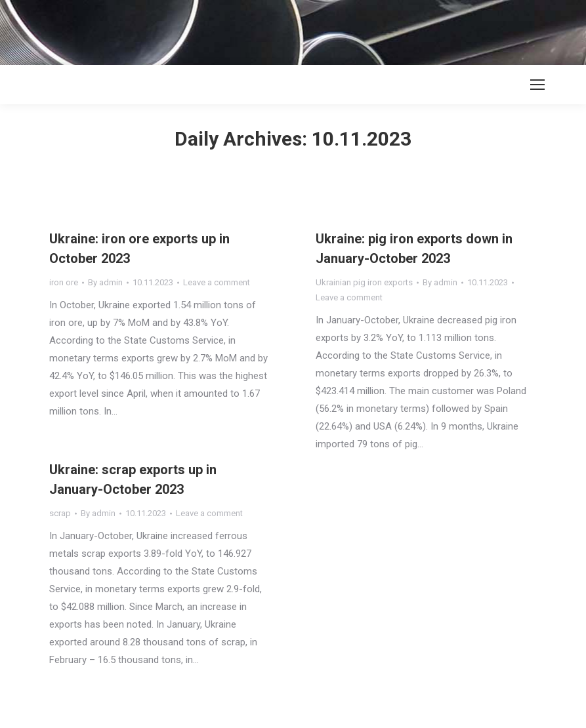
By (105, 282)
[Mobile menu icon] (537, 85)
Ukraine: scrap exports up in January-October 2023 (133, 479)
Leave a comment (217, 282)
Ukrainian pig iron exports (364, 282)
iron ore (64, 282)
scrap (60, 513)
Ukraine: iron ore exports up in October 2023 (139, 249)
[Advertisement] (239, 30)
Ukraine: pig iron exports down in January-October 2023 (414, 249)
